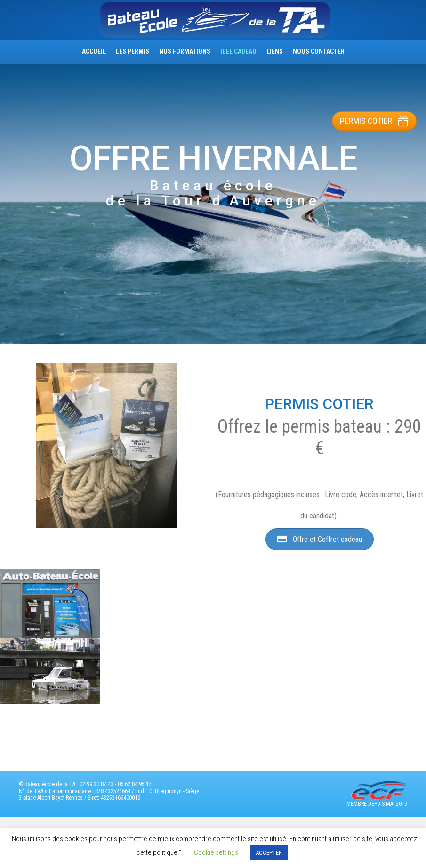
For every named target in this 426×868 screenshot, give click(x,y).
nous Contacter (319, 51)
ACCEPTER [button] (269, 853)
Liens (275, 51)
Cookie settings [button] (216, 852)
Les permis (133, 51)
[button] (374, 121)
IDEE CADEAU (238, 51)
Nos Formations (185, 51)
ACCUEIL (94, 51)
